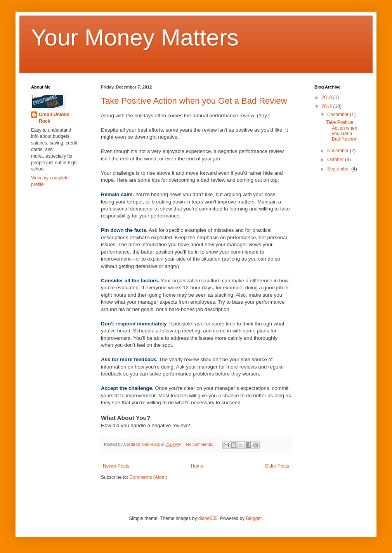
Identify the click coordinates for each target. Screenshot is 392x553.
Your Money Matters (135, 37)
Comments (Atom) (148, 477)
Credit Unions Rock (54, 118)
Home (197, 466)
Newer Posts (116, 466)
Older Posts (277, 466)
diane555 (208, 518)
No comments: (200, 444)
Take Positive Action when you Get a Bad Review (194, 101)
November (339, 151)
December (339, 115)
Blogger (254, 518)
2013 (328, 97)
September (339, 169)
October (336, 160)
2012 (328, 106)
